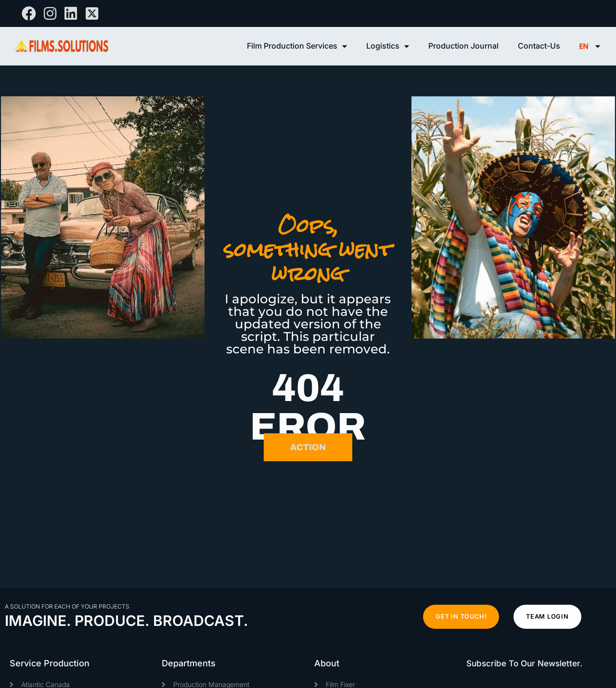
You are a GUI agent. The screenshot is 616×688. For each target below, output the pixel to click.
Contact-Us (539, 46)
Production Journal (463, 46)
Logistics (388, 46)
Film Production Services (297, 46)
